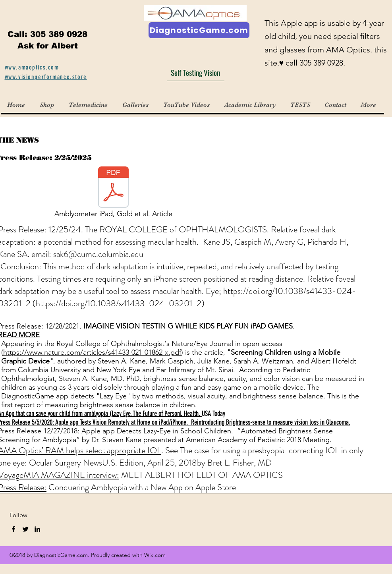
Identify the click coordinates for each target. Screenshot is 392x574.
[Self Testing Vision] (196, 72)
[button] (136, 105)
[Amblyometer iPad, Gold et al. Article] (114, 194)
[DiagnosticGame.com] (199, 30)
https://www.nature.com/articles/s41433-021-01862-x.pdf (92, 352)
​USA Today (213, 414)
